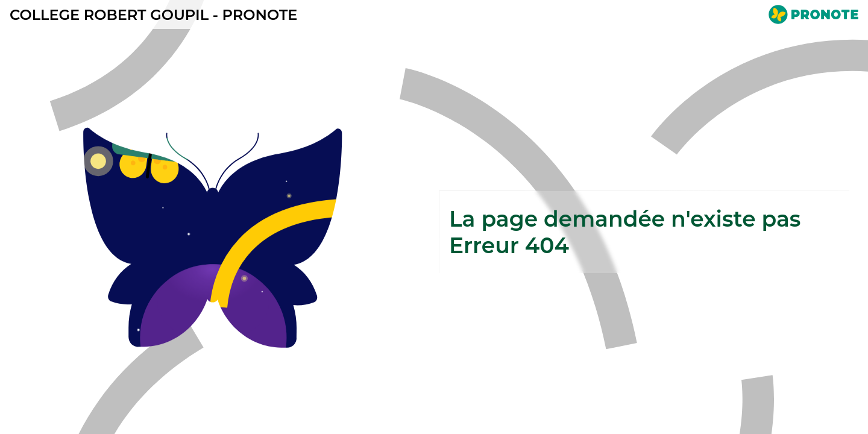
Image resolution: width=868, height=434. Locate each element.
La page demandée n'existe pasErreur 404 (625, 232)
